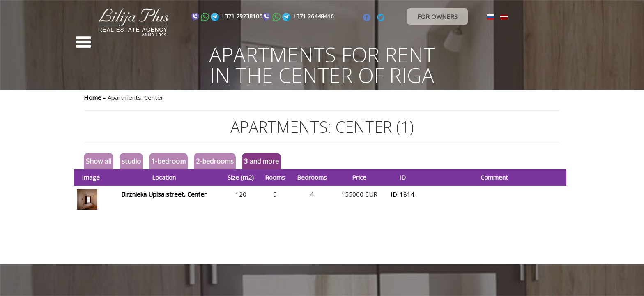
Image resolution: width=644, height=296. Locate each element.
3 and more (261, 161)
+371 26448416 (313, 16)
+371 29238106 (242, 16)
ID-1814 (402, 194)
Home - (95, 97)
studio (131, 161)
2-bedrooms (215, 161)
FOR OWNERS (437, 16)
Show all (99, 161)
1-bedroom (168, 161)
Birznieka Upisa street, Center (164, 194)
